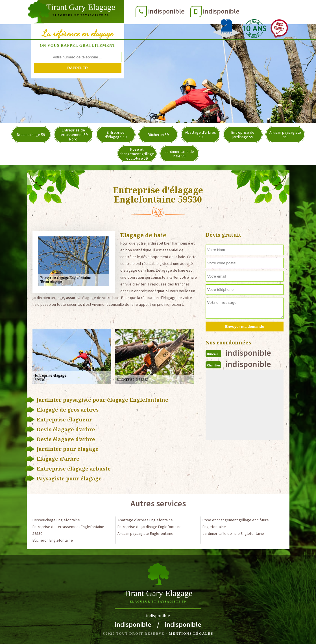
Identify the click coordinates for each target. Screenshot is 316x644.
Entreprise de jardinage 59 (243, 135)
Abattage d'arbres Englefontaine (145, 520)
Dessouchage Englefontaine (56, 520)
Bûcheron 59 (158, 135)
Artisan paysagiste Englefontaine (145, 533)
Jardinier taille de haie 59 (179, 154)
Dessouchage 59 (31, 135)
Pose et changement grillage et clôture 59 (137, 154)
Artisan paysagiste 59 (285, 135)
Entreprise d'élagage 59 (116, 135)
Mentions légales (191, 634)
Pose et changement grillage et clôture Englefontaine (236, 523)
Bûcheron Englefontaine (53, 540)
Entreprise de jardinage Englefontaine (150, 527)
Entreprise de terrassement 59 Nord (73, 135)
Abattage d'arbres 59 (201, 135)
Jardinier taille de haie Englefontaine (233, 533)
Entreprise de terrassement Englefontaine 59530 (68, 530)
